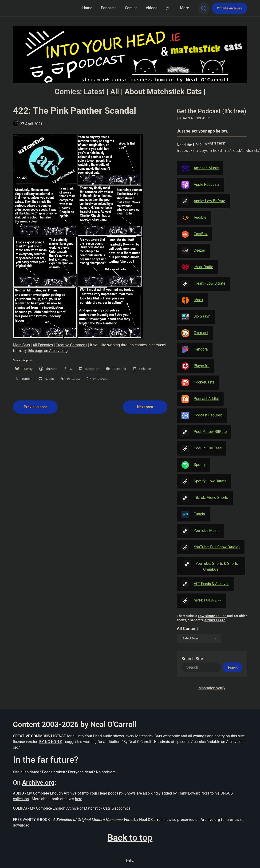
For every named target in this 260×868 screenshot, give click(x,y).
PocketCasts (198, 383)
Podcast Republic (202, 416)
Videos (152, 8)
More (185, 8)
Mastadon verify (212, 688)
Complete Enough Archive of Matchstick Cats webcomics (83, 808)
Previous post (35, 407)
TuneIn (193, 514)
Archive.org (38, 783)
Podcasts (109, 8)
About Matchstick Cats (163, 92)
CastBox (195, 234)
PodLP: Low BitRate (204, 432)
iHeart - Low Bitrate (203, 284)
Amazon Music (200, 168)
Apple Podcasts (201, 185)
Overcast (195, 333)
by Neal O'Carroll (148, 820)
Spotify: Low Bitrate (204, 481)
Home (87, 8)
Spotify (194, 465)
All (115, 92)
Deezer (193, 251)
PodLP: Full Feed (202, 448)
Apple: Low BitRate (203, 201)
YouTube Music (200, 531)
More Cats (21, 345)
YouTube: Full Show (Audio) (211, 547)
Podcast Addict (200, 399)
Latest (94, 92)
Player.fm (195, 366)
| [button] (194, 118)
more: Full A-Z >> (201, 601)
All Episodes (43, 345)
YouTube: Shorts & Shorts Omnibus (211, 566)
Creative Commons (71, 345)
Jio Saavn (196, 317)
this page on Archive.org (48, 351)
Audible (194, 218)
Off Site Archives (229, 8)
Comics (131, 8)
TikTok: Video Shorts (205, 498)
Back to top (130, 838)
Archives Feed (215, 620)
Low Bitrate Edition (213, 616)
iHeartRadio (197, 267)
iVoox (192, 300)
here (79, 799)
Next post (145, 407)
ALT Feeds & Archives (205, 584)
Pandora (195, 350)
